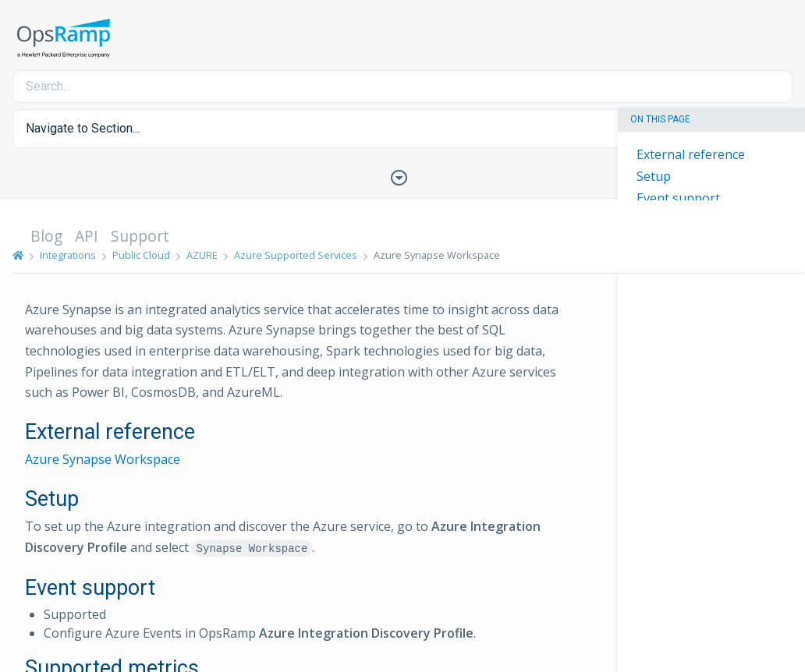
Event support (678, 198)
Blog (46, 236)
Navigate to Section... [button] (83, 128)
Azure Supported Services (296, 255)
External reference (691, 154)
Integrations (68, 255)
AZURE (202, 255)
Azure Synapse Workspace (103, 459)
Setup (654, 176)
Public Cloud (141, 255)
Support (140, 236)
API (87, 236)
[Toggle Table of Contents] (402, 176)
